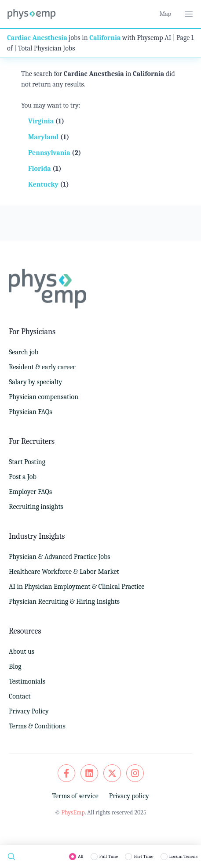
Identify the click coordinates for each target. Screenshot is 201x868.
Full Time (109, 856)
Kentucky (44, 184)
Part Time (143, 856)
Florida (40, 169)
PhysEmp (73, 812)
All (81, 856)
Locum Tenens (183, 856)
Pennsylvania (50, 153)
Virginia (42, 121)
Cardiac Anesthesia (37, 38)
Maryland (44, 137)
